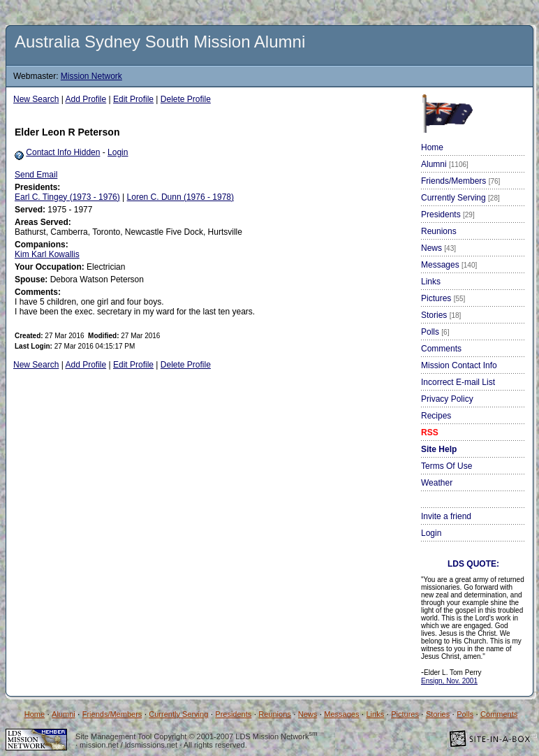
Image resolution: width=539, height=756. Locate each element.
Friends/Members (460, 181)
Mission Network (91, 76)
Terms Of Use (446, 466)
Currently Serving (460, 198)
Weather (437, 483)
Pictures (443, 298)
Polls (435, 332)
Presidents (448, 215)
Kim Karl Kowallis (47, 254)
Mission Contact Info (459, 365)
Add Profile (86, 99)
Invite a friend (446, 516)
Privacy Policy (447, 399)
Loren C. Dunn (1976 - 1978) (180, 197)
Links (431, 282)
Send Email (36, 175)
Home (432, 147)
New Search (36, 99)
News (438, 248)
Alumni (445, 164)
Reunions (439, 231)
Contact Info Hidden (63, 152)
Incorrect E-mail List (458, 382)
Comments (441, 349)
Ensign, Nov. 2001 (449, 681)
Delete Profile (186, 99)
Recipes (436, 416)
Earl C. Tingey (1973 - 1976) (67, 197)
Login (118, 152)
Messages (449, 265)
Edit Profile (133, 99)
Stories (441, 315)
